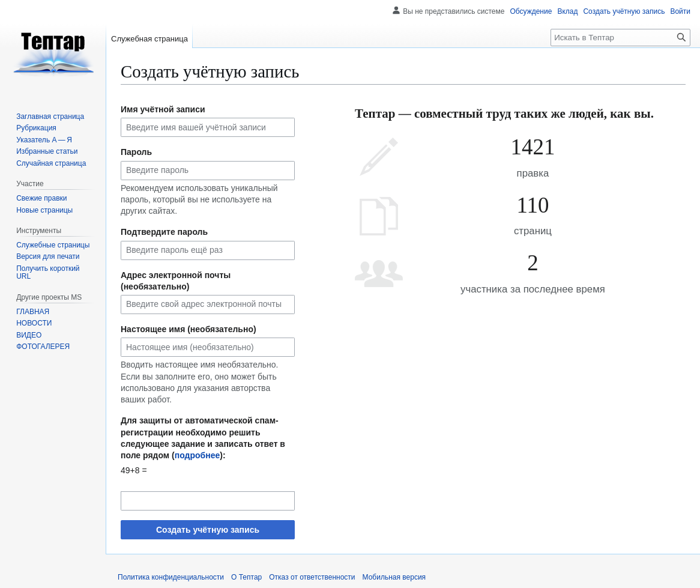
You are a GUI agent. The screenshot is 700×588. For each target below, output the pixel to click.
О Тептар (246, 577)
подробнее (198, 455)
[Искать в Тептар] (620, 38)
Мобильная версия (394, 577)
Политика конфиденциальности (171, 577)
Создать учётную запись (208, 530)
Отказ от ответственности (312, 577)
